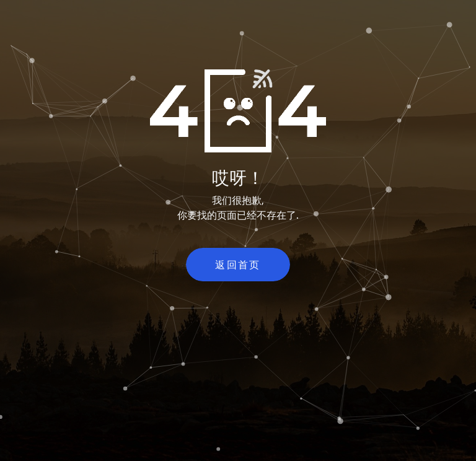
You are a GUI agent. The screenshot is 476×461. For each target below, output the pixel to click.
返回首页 (238, 265)
